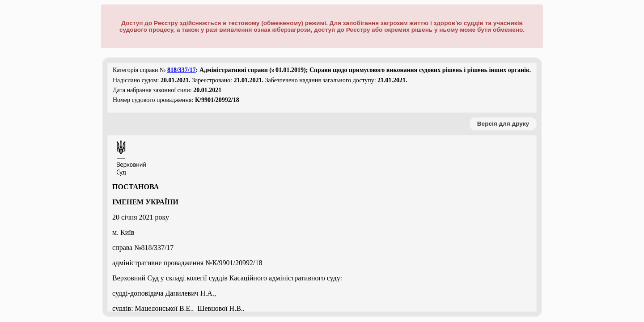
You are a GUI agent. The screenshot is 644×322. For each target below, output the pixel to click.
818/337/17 (182, 70)
